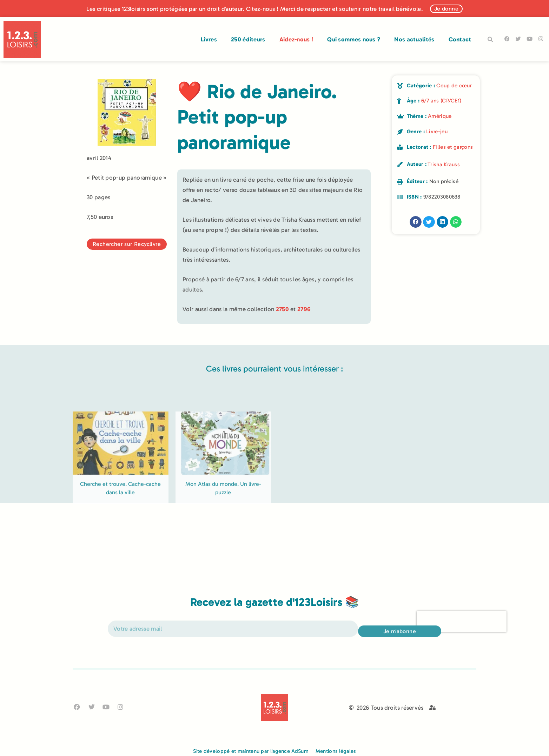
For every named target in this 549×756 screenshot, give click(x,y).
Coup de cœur (454, 86)
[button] (490, 40)
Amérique (440, 116)
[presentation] (462, 630)
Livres (209, 39)
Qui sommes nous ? (354, 39)
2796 (304, 309)
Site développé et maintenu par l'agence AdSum (251, 751)
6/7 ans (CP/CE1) (441, 101)
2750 (282, 309)
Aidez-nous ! (296, 39)
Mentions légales (336, 751)
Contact (460, 39)
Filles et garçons (453, 147)
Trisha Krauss (444, 165)
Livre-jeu (437, 132)
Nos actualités (414, 39)
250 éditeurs (248, 39)
